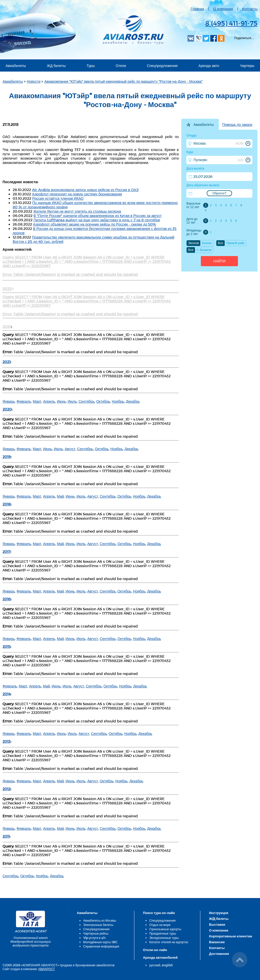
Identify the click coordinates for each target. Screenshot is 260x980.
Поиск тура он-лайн (159, 913)
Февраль (24, 401)
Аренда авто (209, 66)
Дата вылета (195, 168)
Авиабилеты (16, 66)
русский (155, 965)
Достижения (219, 954)
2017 (6, 552)
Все (221, 243)
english (167, 965)
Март (37, 401)
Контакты (250, 9)
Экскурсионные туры (164, 938)
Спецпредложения (162, 66)
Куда (190, 152)
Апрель (49, 401)
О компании (223, 9)
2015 (6, 646)
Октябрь (103, 401)
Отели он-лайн (155, 950)
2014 (6, 694)
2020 (7, 409)
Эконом (193, 243)
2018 (7, 504)
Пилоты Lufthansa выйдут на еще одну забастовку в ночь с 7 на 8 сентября (97, 220)
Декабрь (133, 401)
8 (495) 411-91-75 (231, 23)
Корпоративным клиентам (231, 936)
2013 (6, 741)
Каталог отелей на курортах (169, 942)
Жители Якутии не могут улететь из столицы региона (77, 211)
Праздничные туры (163, 933)
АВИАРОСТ (47, 969)
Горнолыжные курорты (165, 929)
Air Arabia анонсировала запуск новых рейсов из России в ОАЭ (85, 190)
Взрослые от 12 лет (193, 205)
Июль (72, 401)
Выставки (217, 924)
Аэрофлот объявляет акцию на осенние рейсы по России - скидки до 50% (95, 224)
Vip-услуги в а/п (95, 938)
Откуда (191, 136)
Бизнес (207, 243)
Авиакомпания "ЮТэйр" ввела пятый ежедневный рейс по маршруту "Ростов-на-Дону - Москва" (123, 81)
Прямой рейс (235, 243)
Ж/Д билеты (219, 919)
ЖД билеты (56, 66)
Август (70, 449)
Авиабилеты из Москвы (100, 920)
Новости (34, 81)
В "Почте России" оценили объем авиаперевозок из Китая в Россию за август (98, 216)
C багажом (204, 250)
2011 (6, 836)
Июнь (61, 401)
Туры (91, 66)
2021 (6, 362)
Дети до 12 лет (192, 221)
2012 (6, 789)
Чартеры (247, 66)
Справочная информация (101, 946)
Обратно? (220, 193)
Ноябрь (118, 401)
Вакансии (217, 942)
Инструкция (219, 913)
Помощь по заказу (237, 125)
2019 (7, 457)
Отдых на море (160, 925)
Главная (197, 9)
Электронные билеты (98, 925)
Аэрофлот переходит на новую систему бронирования (77, 194)
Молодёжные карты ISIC (100, 942)
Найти (219, 261)
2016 (7, 599)
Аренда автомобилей (160, 957)
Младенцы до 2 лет (194, 232)
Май (60, 496)
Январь (9, 401)
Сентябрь (86, 401)
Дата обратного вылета (203, 185)
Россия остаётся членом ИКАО (58, 198)
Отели (121, 66)
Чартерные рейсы (96, 933)
